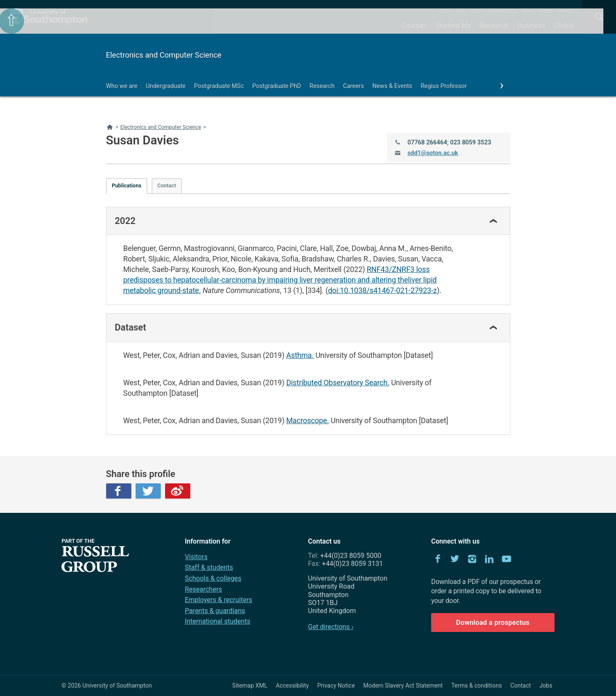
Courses (414, 25)
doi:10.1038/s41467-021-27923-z (383, 290)
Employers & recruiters (219, 600)
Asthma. (300, 355)
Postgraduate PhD (277, 86)
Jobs (546, 685)
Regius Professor (444, 86)
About (445, 11)
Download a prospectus (493, 623)
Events (546, 11)
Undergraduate (166, 86)
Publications (127, 185)
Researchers (203, 589)
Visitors (196, 557)
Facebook (119, 491)
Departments (504, 11)
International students (218, 621)
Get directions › (331, 627)
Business (531, 25)
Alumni (477, 11)
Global (564, 25)
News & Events (392, 86)
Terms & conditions (477, 685)
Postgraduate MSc (219, 86)
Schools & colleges (213, 578)
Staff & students (209, 567)
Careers (354, 86)
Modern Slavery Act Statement (403, 685)
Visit (460, 11)
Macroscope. (308, 420)
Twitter (148, 491)
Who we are (122, 86)
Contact (566, 11)
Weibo (178, 491)
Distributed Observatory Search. (338, 383)
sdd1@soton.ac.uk (433, 153)
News (528, 11)
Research (494, 25)
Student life (453, 25)
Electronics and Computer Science (164, 55)
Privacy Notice (336, 685)
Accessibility (292, 685)
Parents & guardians (215, 611)
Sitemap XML (250, 685)
